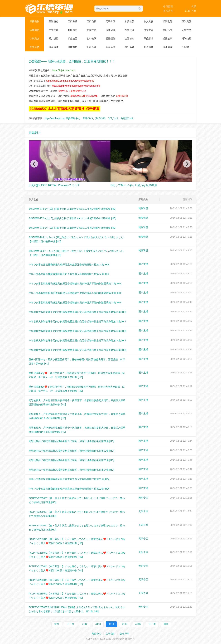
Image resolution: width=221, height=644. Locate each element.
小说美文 (35, 38)
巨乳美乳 (186, 21)
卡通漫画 (167, 47)
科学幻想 (186, 38)
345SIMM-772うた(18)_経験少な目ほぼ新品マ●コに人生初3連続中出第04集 (72, 218)
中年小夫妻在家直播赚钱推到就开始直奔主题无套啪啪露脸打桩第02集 (69, 489)
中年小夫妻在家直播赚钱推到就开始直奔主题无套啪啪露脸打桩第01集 (69, 479)
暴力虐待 (54, 38)
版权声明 (124, 634)
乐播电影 (35, 21)
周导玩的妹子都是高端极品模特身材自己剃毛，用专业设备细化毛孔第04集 (71, 470)
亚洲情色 (54, 21)
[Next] (187, 164)
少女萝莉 (148, 30)
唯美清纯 (54, 47)
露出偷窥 (129, 47)
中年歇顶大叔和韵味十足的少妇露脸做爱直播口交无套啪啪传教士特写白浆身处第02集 (77, 321)
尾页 (166, 624)
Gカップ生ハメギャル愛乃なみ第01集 (134, 185)
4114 (111, 624)
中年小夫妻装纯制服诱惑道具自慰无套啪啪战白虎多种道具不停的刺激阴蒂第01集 (75, 284)
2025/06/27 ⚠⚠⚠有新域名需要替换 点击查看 (64, 109)
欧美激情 (110, 47)
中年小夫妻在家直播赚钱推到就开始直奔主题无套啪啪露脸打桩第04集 (69, 274)
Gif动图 (186, 47)
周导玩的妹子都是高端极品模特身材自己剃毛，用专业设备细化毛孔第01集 (71, 441)
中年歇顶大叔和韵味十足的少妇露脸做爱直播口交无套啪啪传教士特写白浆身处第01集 (77, 312)
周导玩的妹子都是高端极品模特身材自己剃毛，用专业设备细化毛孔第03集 (71, 460)
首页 (57, 624)
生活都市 (129, 38)
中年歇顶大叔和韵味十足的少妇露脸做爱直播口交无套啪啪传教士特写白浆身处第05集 (77, 350)
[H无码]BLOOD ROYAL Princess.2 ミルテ (54, 185)
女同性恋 (92, 30)
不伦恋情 (148, 38)
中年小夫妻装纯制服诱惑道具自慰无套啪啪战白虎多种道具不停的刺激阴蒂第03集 (75, 303)
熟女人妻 (148, 21)
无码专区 (110, 21)
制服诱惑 (73, 30)
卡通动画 (110, 30)
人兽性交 (186, 30)
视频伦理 (129, 30)
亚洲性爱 (92, 47)
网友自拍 (73, 47)
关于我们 (110, 634)
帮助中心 (97, 634)
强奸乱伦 (167, 21)
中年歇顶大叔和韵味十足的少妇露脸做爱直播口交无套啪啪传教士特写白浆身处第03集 (77, 331)
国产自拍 (92, 21)
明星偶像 (110, 38)
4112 (85, 624)
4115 (125, 624)
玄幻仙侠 (92, 38)
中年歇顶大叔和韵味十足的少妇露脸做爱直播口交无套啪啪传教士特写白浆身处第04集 (77, 340)
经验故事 (167, 38)
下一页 (152, 624)
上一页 (70, 624)
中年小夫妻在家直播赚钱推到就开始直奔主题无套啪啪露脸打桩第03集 (69, 265)
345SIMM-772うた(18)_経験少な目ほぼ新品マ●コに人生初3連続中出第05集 (72, 228)
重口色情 (167, 30)
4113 (98, 624)
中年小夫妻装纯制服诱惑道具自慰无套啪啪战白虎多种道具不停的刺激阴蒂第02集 (75, 293)
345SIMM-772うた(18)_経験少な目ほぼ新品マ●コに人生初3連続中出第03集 (72, 209)
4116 (138, 624)
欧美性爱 (129, 21)
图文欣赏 (35, 47)
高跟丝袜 (148, 47)
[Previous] (34, 164)
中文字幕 (54, 30)
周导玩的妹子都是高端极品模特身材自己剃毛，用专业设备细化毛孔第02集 (71, 451)
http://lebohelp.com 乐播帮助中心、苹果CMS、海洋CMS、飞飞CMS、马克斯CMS (89, 118)
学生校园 (73, 38)
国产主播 (73, 21)
